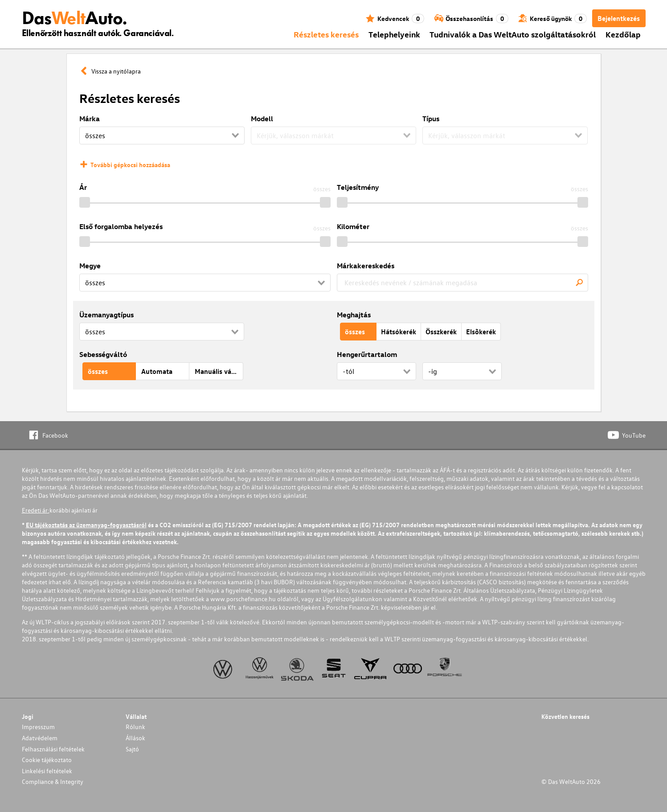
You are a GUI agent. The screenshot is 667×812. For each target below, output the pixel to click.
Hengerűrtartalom (367, 354)
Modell (262, 119)
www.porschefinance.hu (243, 599)
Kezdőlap (623, 34)
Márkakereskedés (366, 266)
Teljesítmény (358, 187)
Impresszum (38, 727)
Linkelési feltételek (47, 771)
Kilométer (353, 226)
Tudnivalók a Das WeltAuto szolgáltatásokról (513, 34)
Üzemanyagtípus (106, 315)
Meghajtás (354, 315)
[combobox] (462, 283)
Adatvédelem (40, 738)
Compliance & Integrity (53, 781)
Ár (83, 187)
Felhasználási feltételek (53, 749)
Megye (90, 266)
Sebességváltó (103, 354)
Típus (431, 119)
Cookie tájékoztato (47, 760)
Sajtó (132, 749)
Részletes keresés (326, 34)
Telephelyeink (394, 34)
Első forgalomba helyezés (121, 226)
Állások (135, 738)
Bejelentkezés (619, 18)
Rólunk (135, 727)
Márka (90, 119)
